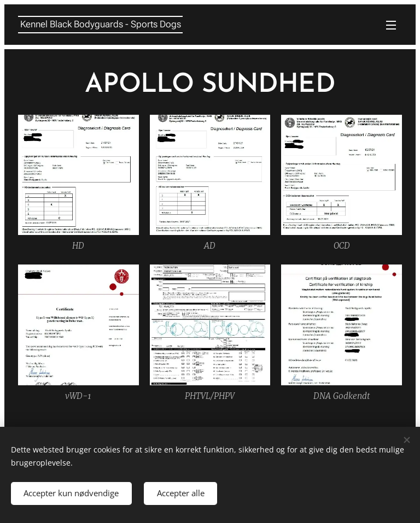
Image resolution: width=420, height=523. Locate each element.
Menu (391, 25)
